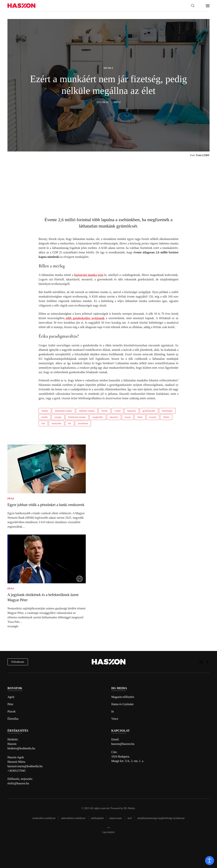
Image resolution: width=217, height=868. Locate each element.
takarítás (114, 417)
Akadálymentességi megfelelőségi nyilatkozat (161, 818)
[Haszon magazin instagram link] (201, 662)
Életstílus (13, 719)
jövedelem (83, 423)
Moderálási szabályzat (44, 818)
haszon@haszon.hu (123, 744)
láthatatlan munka (63, 411)
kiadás (45, 417)
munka (45, 411)
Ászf (130, 818)
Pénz (10, 704)
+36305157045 (16, 771)
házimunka (167, 411)
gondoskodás (149, 411)
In (113, 711)
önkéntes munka (87, 411)
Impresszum (116, 818)
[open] (210, 861)
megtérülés (98, 417)
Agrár (11, 697)
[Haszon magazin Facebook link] (208, 662)
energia (58, 417)
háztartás (131, 411)
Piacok (12, 711)
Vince (115, 719)
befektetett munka (77, 417)
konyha (153, 417)
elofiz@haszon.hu (18, 783)
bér (70, 423)
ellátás (166, 417)
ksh (43, 423)
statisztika (56, 423)
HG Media (129, 808)
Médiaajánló (97, 818)
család (117, 411)
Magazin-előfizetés (123, 697)
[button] (193, 6)
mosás (128, 417)
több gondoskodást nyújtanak (85, 318)
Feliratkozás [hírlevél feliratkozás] (18, 662)
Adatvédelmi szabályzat (73, 818)
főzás (140, 417)
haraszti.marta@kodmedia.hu (25, 766)
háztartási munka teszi (89, 275)
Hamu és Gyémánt (122, 704)
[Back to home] (21, 6)
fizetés (105, 411)
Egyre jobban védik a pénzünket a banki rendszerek (46, 505)
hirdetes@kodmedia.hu (21, 748)
